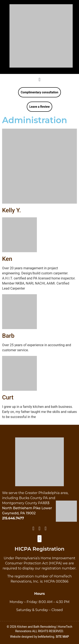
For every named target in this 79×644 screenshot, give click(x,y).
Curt (8, 397)
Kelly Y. (11, 210)
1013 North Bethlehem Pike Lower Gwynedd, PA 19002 (27, 508)
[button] (39, 80)
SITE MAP (62, 637)
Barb (8, 336)
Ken (7, 259)
